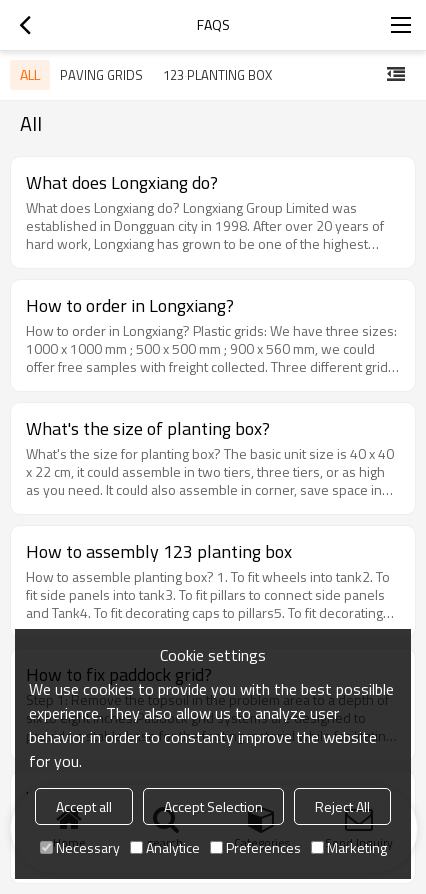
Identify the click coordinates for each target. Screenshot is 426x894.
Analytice (165, 847)
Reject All (342, 806)
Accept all (84, 806)
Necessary (80, 847)
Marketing (349, 847)
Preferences (255, 847)
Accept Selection (213, 806)
